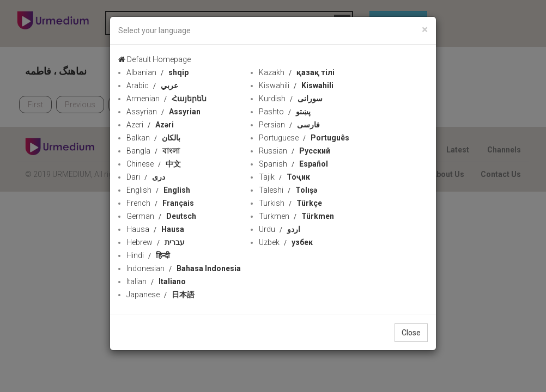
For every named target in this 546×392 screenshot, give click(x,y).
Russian (295, 151)
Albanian (157, 72)
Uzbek (286, 242)
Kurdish (291, 99)
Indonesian (184, 268)
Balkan (153, 138)
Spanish (293, 164)
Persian (289, 125)
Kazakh (297, 72)
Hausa (155, 229)
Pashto (285, 112)
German (161, 216)
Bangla (153, 151)
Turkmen (296, 216)
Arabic (152, 85)
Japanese (160, 295)
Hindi (148, 255)
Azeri (150, 125)
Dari (146, 177)
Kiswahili (296, 85)
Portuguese (304, 138)
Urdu (280, 229)
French (160, 203)
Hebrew (156, 242)
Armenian (166, 99)
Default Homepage (154, 59)
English (158, 190)
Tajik (284, 177)
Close (411, 333)
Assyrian (163, 112)
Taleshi (288, 190)
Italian (156, 281)
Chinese (154, 164)
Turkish (290, 203)
